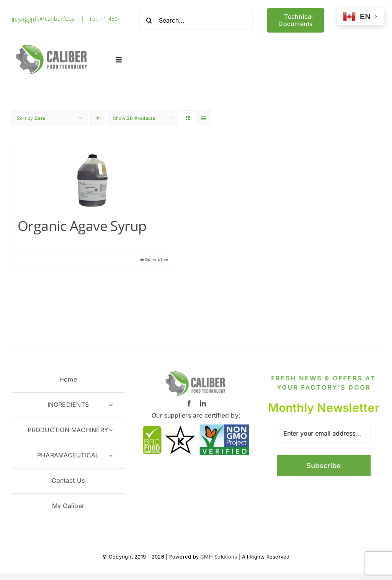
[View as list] (203, 118)
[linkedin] (203, 403)
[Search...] (196, 20)
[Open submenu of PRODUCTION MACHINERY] (111, 430)
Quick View (156, 259)
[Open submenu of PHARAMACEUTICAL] (111, 455)
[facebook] (189, 403)
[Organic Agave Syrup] (93, 179)
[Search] (149, 20)
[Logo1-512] (52, 43)
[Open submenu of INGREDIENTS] (111, 404)
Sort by (31, 118)
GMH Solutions (219, 556)
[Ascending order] (98, 118)
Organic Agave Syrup (82, 225)
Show (134, 118)
